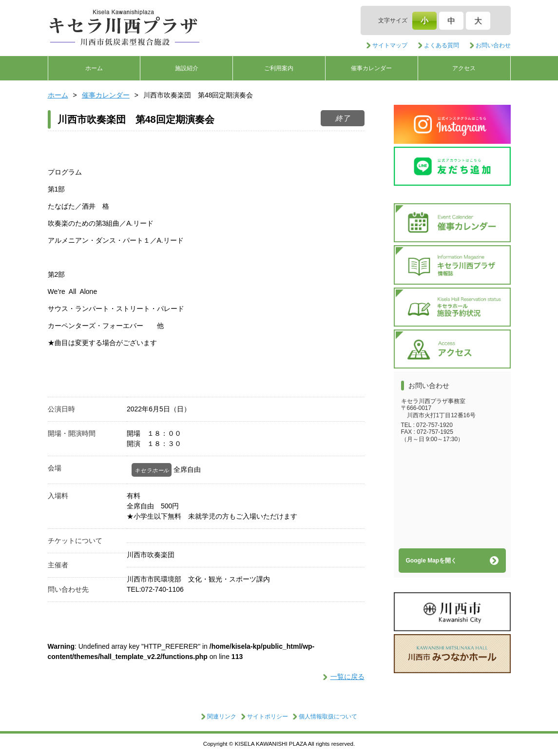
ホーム (94, 68)
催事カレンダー (371, 68)
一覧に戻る (347, 677)
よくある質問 (442, 45)
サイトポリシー (268, 717)
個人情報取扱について (328, 717)
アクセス (464, 68)
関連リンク (222, 717)
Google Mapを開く (432, 561)
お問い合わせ (493, 45)
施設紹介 (187, 68)
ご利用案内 (279, 68)
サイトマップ (390, 45)
